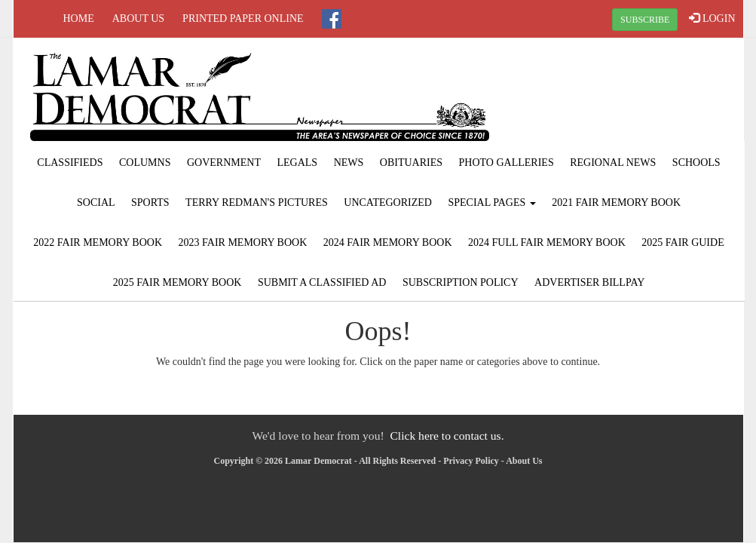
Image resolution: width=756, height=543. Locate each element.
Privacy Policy (471, 461)
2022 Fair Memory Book (98, 242)
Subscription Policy (461, 282)
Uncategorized (388, 202)
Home (79, 18)
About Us (138, 18)
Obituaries (411, 163)
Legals (297, 163)
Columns (145, 163)
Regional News (613, 163)
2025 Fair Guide (683, 242)
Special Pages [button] (491, 202)
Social (96, 202)
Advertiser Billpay (589, 282)
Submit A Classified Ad (322, 282)
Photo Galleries (507, 163)
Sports (150, 202)
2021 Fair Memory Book (616, 202)
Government (224, 163)
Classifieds (70, 163)
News (349, 163)
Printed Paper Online (243, 18)
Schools (696, 163)
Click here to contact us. (447, 436)
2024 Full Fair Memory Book (547, 242)
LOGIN (712, 18)
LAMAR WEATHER (620, 94)
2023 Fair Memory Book (243, 242)
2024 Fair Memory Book (388, 242)
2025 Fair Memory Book (178, 282)
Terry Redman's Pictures (257, 202)
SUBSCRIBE (645, 20)
